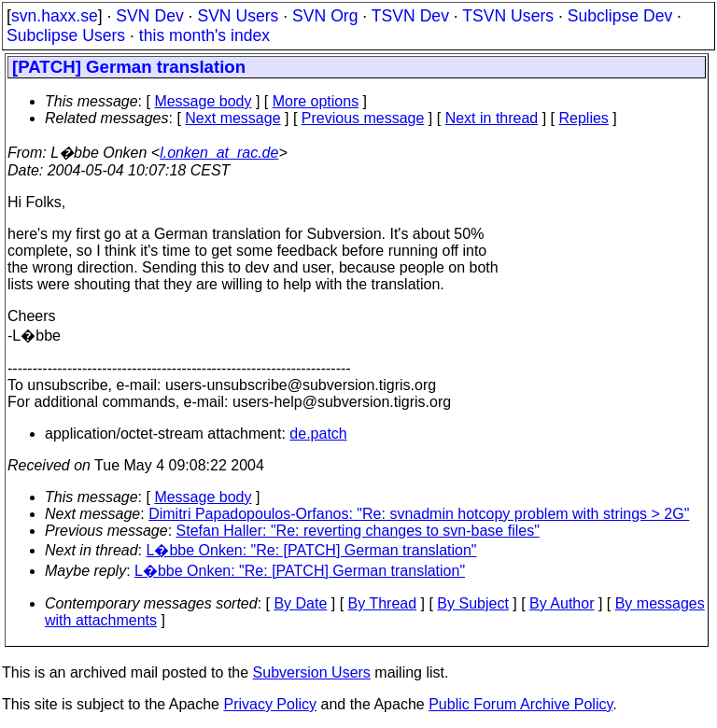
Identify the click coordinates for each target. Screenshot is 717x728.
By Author (562, 603)
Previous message (363, 118)
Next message (232, 118)
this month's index (204, 35)
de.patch (318, 434)
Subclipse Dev (620, 16)
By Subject (472, 603)
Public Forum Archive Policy (520, 704)
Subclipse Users (66, 35)
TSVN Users (508, 16)
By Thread (383, 603)
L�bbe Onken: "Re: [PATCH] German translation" (312, 550)
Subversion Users (312, 672)
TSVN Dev (410, 16)
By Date (300, 603)
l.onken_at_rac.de (219, 153)
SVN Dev (149, 16)
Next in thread (492, 118)
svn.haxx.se (55, 16)
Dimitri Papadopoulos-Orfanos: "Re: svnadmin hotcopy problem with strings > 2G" (419, 514)
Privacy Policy (270, 704)
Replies (584, 118)
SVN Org (325, 16)
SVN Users (238, 16)
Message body (203, 101)
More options (316, 101)
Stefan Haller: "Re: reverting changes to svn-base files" (358, 531)
